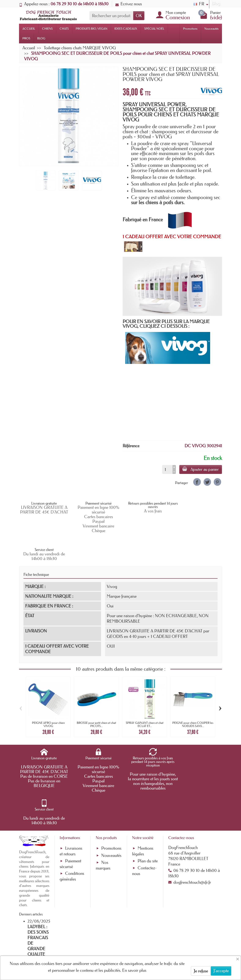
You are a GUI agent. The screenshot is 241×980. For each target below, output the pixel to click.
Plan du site (148, 800)
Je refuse (201, 971)
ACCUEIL (29, 29)
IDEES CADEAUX (126, 29)
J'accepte (221, 971)
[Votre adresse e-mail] (109, 944)
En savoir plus (134, 970)
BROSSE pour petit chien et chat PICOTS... (96, 696)
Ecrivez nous (129, 4)
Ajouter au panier (200, 469)
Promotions (190, 29)
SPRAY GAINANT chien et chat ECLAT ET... (145, 696)
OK (139, 16)
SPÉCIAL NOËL (154, 29)
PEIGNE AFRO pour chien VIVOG (48, 696)
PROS (26, 38)
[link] (197, 482)
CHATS (64, 29)
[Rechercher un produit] (111, 16)
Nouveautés (212, 29)
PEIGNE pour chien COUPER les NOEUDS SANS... (193, 696)
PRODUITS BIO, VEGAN (92, 29)
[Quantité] (167, 469)
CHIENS (47, 29)
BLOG (41, 38)
